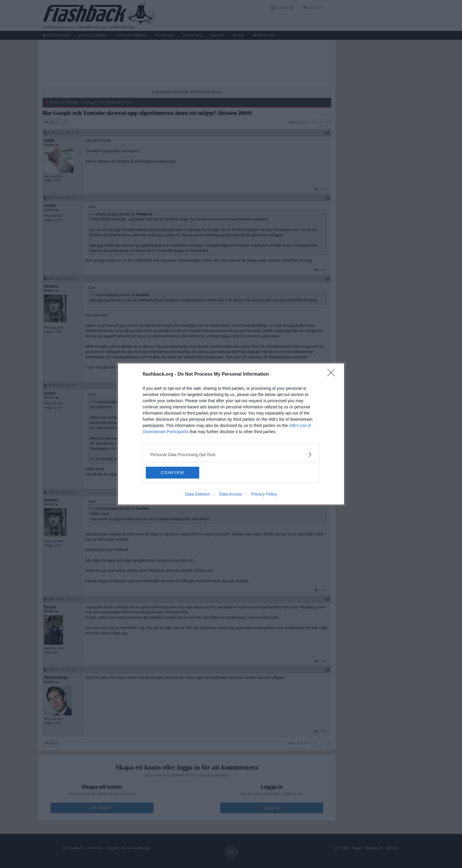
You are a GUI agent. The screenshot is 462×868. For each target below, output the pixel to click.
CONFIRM (174, 472)
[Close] (333, 374)
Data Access (231, 494)
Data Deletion (198, 494)
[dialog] (231, 434)
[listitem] (231, 454)
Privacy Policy (264, 494)
